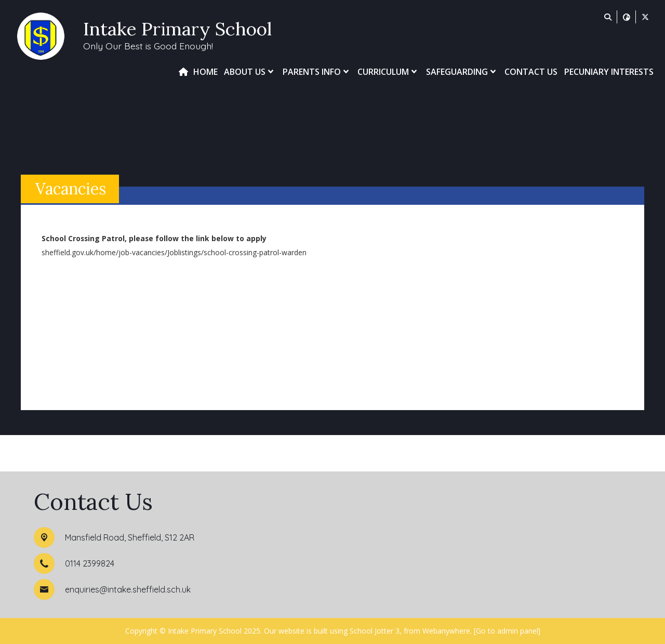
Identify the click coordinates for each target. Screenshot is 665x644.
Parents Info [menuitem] (317, 72)
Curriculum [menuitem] (388, 72)
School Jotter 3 (375, 631)
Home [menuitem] (205, 72)
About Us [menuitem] (250, 72)
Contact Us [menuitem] (531, 72)
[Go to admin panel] (507, 631)
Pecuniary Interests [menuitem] (609, 72)
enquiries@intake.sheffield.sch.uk (128, 589)
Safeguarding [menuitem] (462, 72)
